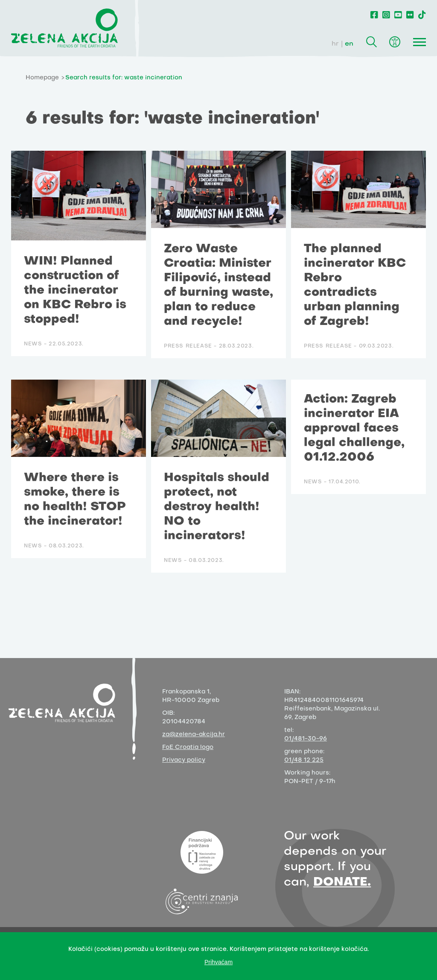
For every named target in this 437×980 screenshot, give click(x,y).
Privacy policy (184, 760)
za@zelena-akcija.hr (194, 735)
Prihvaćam (218, 962)
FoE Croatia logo (188, 747)
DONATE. (342, 882)
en (349, 44)
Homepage (42, 78)
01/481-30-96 (306, 739)
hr (335, 44)
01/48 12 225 (304, 760)
